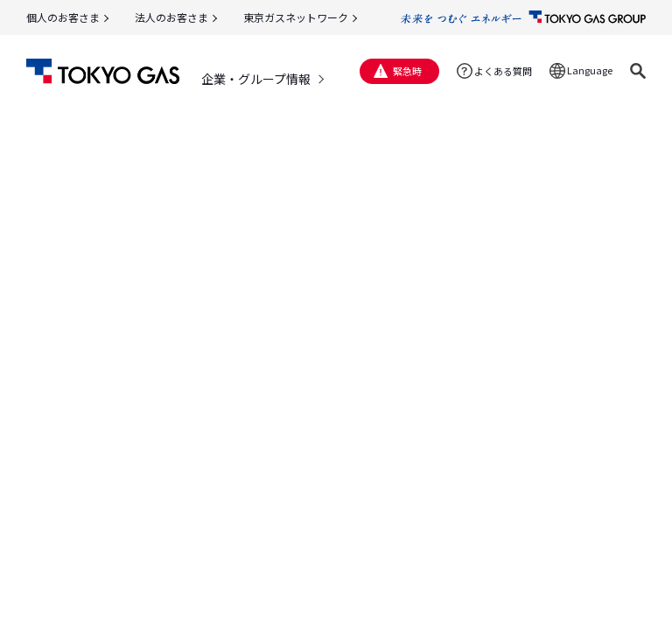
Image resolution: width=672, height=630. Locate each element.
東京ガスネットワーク (296, 17)
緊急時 (407, 71)
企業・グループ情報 (256, 79)
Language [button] (590, 70)
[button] (638, 71)
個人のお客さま (63, 17)
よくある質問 (503, 71)
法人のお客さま (171, 17)
